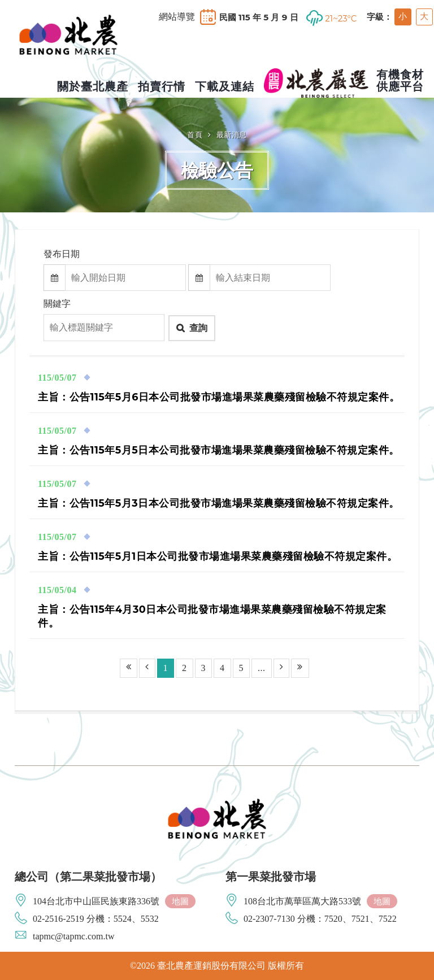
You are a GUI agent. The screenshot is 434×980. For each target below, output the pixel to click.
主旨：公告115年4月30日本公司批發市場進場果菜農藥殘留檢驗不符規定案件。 (212, 616)
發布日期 (62, 254)
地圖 (180, 901)
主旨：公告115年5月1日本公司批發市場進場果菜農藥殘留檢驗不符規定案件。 (218, 556)
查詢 (198, 328)
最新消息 (232, 134)
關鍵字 (57, 304)
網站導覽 (177, 17)
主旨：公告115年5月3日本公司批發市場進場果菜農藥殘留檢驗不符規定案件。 (219, 503)
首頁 (195, 134)
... (262, 668)
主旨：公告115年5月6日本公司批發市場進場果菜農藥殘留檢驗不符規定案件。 (219, 397)
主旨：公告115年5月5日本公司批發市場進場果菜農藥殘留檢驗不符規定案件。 (219, 450)
